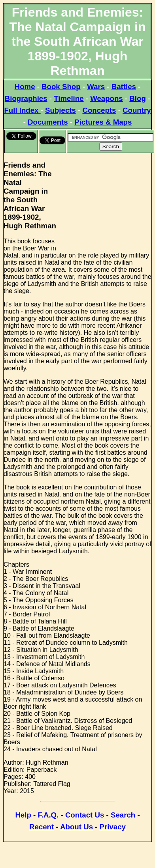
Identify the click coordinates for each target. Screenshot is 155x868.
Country (137, 110)
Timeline (69, 98)
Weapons (107, 98)
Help (23, 815)
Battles (124, 87)
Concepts (99, 110)
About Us (77, 827)
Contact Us (85, 815)
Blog (137, 98)
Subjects (60, 110)
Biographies (26, 98)
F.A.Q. (48, 815)
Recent (42, 827)
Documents (48, 122)
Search (123, 815)
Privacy (113, 827)
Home (25, 87)
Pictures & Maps (103, 122)
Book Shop (61, 87)
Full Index (22, 110)
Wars (96, 87)
